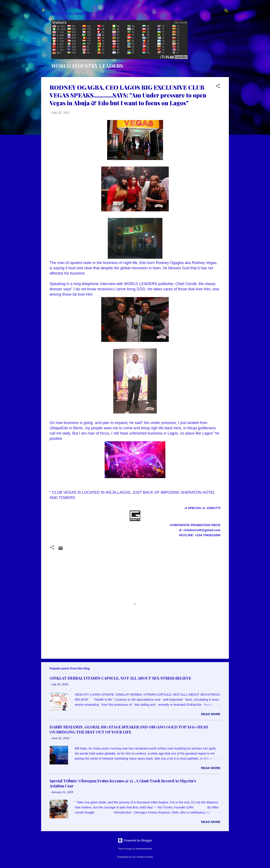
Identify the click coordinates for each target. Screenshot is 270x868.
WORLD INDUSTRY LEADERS (87, 66)
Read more (211, 714)
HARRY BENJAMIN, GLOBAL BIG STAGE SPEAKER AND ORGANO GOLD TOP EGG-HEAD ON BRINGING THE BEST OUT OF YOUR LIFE (129, 729)
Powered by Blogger (135, 840)
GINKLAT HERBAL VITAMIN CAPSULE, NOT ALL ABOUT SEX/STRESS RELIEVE (120, 678)
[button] (218, 87)
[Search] (226, 11)
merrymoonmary (144, 849)
